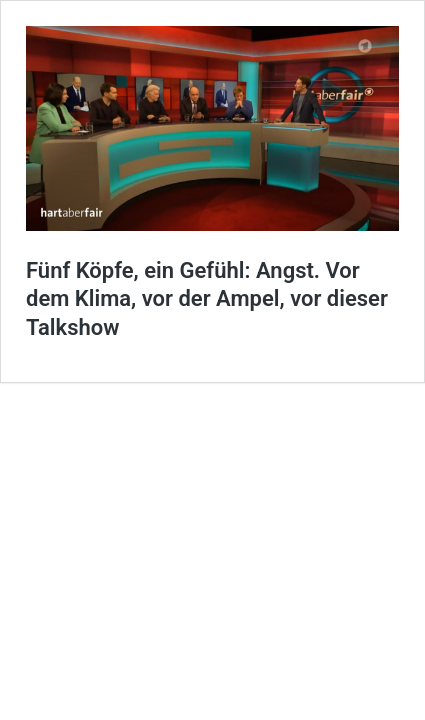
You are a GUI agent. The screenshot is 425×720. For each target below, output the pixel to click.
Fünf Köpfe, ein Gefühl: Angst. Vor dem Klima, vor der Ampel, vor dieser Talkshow (207, 299)
